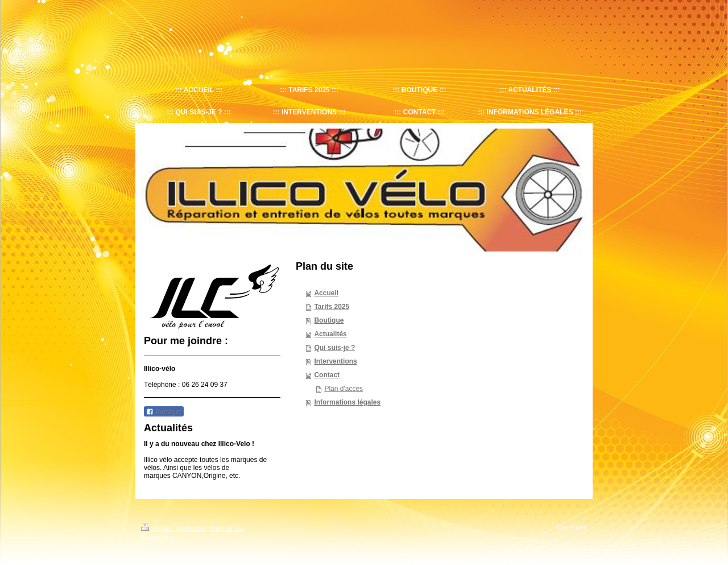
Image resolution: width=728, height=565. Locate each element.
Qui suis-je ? (334, 348)
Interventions (335, 361)
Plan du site (228, 529)
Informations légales (347, 402)
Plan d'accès (344, 389)
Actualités (330, 334)
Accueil (326, 293)
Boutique (329, 320)
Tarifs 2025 (332, 307)
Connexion (572, 527)
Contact (327, 375)
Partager (164, 412)
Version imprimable (175, 529)
